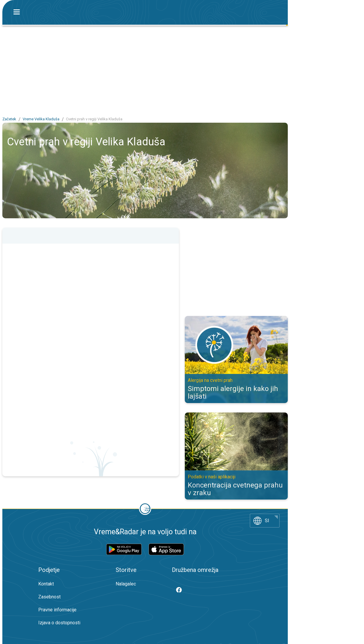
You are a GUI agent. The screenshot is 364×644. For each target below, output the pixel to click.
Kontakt (46, 584)
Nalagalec (126, 584)
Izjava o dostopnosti (59, 623)
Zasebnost (49, 597)
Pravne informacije (57, 610)
